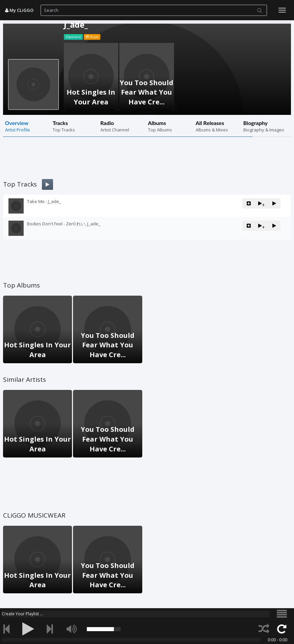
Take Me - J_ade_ (44, 201)
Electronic (73, 37)
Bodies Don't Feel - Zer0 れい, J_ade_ (64, 224)
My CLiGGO (19, 10)
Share (92, 37)
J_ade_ (76, 24)
